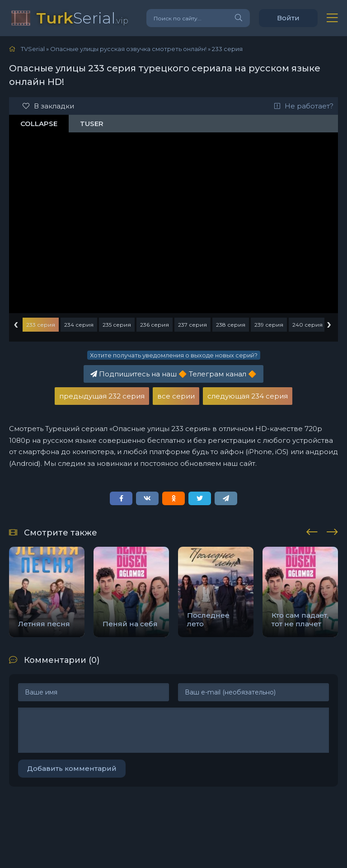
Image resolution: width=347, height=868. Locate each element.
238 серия (231, 325)
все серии (176, 396)
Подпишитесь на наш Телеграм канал (173, 374)
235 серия (117, 325)
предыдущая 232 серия (102, 396)
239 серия (269, 325)
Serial (82, 18)
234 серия (79, 325)
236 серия (155, 325)
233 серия (41, 325)
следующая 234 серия (248, 396)
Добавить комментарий (72, 768)
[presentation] (312, 530)
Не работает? (304, 106)
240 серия (307, 325)
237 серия (192, 325)
